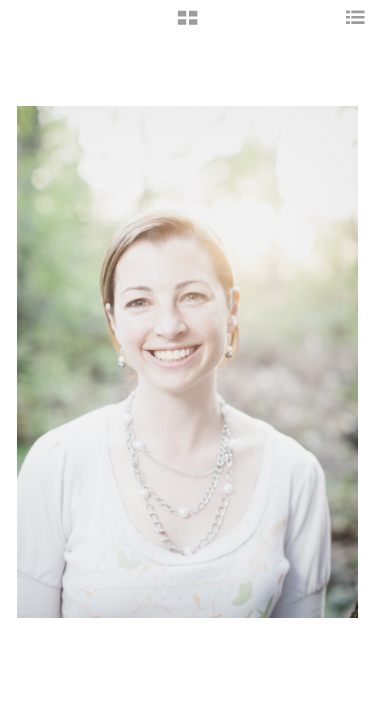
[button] (187, 25)
